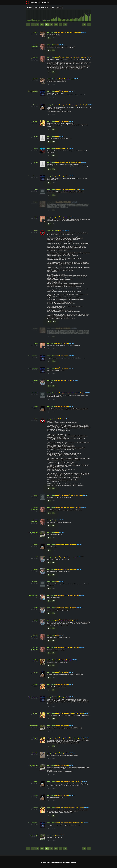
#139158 (72, 726)
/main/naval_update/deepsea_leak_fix (68, 782)
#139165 (62, 635)
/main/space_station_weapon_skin (67, 557)
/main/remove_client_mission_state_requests (71, 57)
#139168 (82, 595)
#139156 (72, 753)
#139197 (89, 57)
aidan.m (35, 393)
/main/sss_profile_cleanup (64, 620)
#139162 (72, 672)
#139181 (71, 368)
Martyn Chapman (34, 46)
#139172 (80, 545)
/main (57, 45)
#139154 (72, 795)
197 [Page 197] (37, 25)
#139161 (72, 685)
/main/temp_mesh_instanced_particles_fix (70, 393)
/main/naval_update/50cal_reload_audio (69, 495)
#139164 (82, 647)
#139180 (75, 380)
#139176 (86, 495)
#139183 (72, 356)
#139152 (87, 808)
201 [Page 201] (56, 25)
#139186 (72, 217)
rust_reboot (51, 32)
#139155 (72, 765)
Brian (36, 136)
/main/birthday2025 (62, 149)
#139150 (62, 835)
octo (36, 217)
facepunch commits (37, 2)
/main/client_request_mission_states (68, 508)
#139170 (82, 557)
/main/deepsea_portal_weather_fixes (68, 162)
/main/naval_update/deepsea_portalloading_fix (72, 105)
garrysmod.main (53, 231)
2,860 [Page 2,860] (65, 25)
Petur (36, 149)
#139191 (71, 149)
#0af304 (66, 419)
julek (36, 190)
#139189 (72, 176)
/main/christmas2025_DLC (64, 380)
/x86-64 (61, 231)
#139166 (76, 620)
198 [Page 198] (42, 25)
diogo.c (35, 495)
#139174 (83, 508)
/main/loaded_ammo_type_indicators (68, 32)
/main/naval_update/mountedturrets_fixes (70, 823)
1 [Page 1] (28, 25)
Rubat (36, 231)
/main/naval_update (62, 91)
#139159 (87, 713)
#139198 (62, 45)
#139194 (91, 105)
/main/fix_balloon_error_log (65, 79)
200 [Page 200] (51, 25)
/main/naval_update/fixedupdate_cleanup (70, 713)
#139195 (72, 91)
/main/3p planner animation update (67, 190)
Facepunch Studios (54, 863)
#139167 (80, 608)
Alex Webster (33, 595)
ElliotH (36, 32)
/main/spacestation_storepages (66, 545)
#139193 (72, 121)
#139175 (62, 520)
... (33, 25)
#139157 (87, 738)
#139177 (72, 406)
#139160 (72, 697)
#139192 (62, 136)
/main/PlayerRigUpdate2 (63, 660)
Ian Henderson (33, 91)
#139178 (87, 393)
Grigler (35, 121)
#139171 (79, 569)
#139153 (84, 782)
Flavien (35, 105)
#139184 (72, 343)
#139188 (81, 190)
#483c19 (66, 231)
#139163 (74, 660)
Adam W (35, 753)
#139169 (62, 582)
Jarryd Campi (33, 532)
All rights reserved (69, 863)
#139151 (87, 823)
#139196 (77, 79)
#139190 (83, 162)
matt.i (36, 380)
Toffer (36, 660)
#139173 (62, 532)
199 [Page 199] (47, 25)
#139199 (84, 32)
